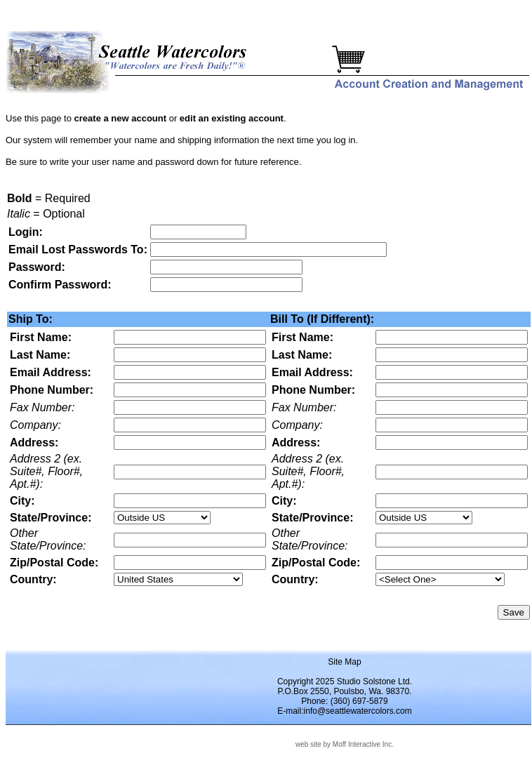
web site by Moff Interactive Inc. (345, 744)
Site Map (344, 662)
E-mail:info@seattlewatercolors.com (345, 711)
